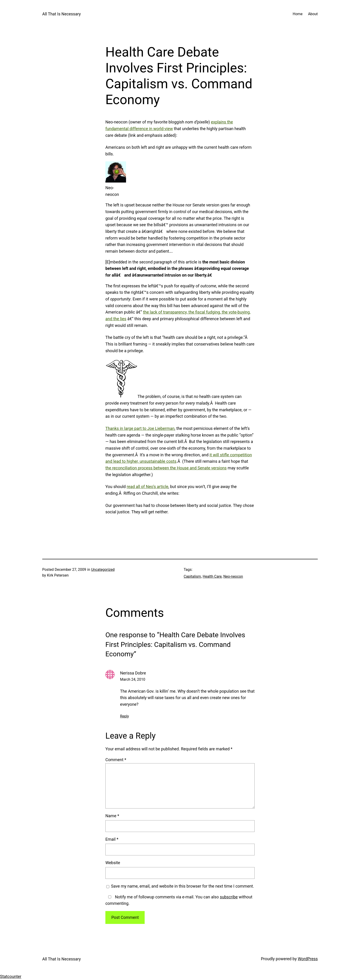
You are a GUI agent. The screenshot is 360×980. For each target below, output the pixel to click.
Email (112, 839)
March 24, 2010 (133, 679)
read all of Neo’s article (148, 487)
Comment (116, 760)
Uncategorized (103, 570)
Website (113, 863)
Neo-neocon (233, 576)
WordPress (308, 959)
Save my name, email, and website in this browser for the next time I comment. (182, 886)
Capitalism (192, 576)
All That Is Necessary (62, 14)
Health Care (212, 576)
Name (112, 816)
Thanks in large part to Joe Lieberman (140, 428)
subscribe (229, 897)
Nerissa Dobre (133, 673)
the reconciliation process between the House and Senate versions (166, 468)
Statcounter (11, 976)
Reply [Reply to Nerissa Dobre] (125, 716)
